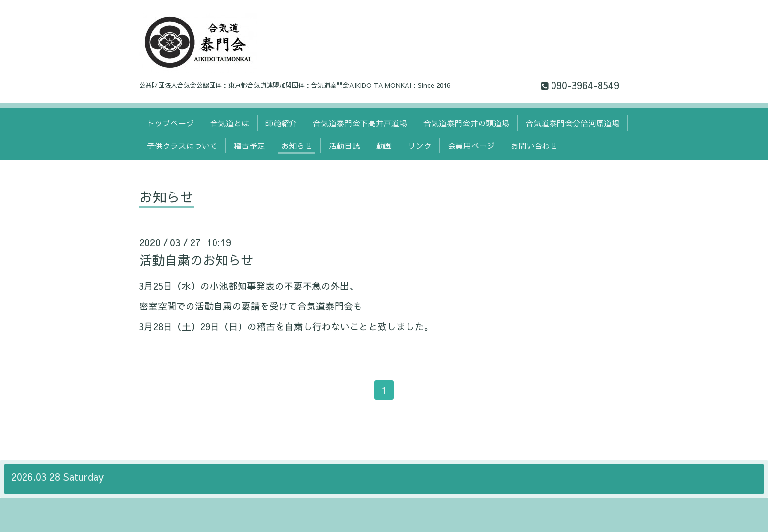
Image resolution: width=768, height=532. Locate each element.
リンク (420, 145)
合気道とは (230, 123)
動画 (384, 145)
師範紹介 (281, 123)
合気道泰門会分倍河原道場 (573, 123)
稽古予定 (249, 145)
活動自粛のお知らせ (196, 260)
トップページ (170, 123)
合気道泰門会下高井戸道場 (360, 123)
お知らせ (297, 145)
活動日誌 (344, 145)
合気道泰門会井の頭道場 (466, 123)
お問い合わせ (534, 145)
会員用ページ (471, 145)
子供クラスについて (182, 145)
